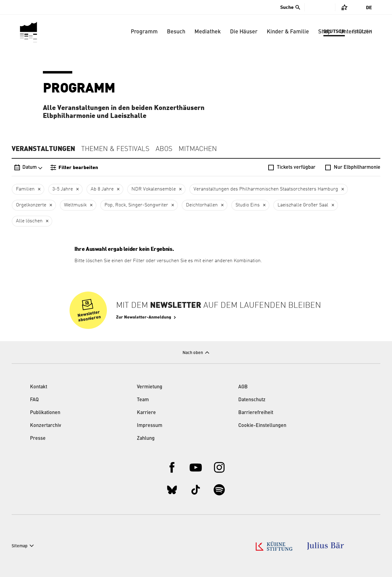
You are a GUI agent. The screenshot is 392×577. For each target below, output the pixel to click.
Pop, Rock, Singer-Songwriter (136, 205)
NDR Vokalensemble (154, 189)
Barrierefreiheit (256, 413)
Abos (164, 149)
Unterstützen (356, 32)
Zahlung (146, 439)
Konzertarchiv (46, 426)
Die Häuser (244, 32)
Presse (38, 439)
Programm (144, 32)
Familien (25, 189)
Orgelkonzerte (31, 205)
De (369, 8)
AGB (243, 387)
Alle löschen (29, 221)
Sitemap (20, 546)
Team (143, 400)
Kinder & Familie (288, 32)
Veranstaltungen (43, 149)
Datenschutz (252, 400)
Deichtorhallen (202, 205)
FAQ (34, 400)
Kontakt (39, 387)
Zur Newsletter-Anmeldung (144, 317)
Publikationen (45, 413)
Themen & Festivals (115, 149)
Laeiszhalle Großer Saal (303, 205)
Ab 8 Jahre (102, 189)
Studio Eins (248, 205)
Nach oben (193, 353)
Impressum (150, 426)
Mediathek (208, 32)
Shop (324, 32)
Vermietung (150, 387)
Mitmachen (198, 149)
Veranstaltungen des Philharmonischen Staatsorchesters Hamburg (266, 189)
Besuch (176, 32)
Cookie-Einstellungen (262, 426)
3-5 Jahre (63, 189)
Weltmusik (75, 205)
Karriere (146, 413)
